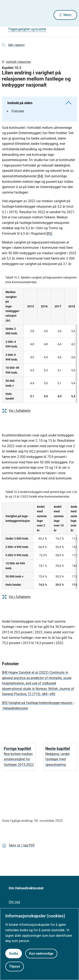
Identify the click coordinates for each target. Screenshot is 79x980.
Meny (68, 15)
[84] (40, 176)
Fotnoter (15, 111)
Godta (14, 954)
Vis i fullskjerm (16, 411)
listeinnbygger (49, 703)
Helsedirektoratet (15, 708)
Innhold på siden (39, 103)
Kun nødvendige (41, 954)
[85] (5, 703)
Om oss (14, 902)
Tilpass (15, 966)
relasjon (67, 703)
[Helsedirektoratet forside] (7, 15)
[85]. (50, 234)
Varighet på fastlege (23, 703)
